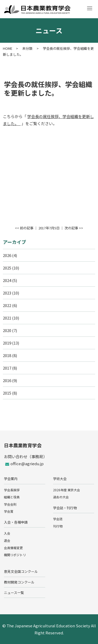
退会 (7, 540)
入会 (7, 533)
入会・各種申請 (16, 522)
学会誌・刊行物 (65, 508)
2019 (7, 343)
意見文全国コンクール (21, 571)
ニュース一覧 (14, 593)
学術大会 (60, 479)
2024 (7, 280)
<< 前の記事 (24, 228)
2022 (7, 305)
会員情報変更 (13, 548)
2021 (7, 318)
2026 (7, 255)
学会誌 (58, 519)
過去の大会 (61, 497)
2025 (7, 268)
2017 (7, 368)
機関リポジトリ (15, 555)
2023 (7, 293)
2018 (7, 355)
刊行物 (58, 526)
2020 (7, 330)
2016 (7, 380)
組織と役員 (12, 497)
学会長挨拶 (12, 490)
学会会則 (10, 504)
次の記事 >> (74, 228)
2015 (7, 393)
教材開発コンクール (19, 582)
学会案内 (11, 479)
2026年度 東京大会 (67, 490)
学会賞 (9, 511)
